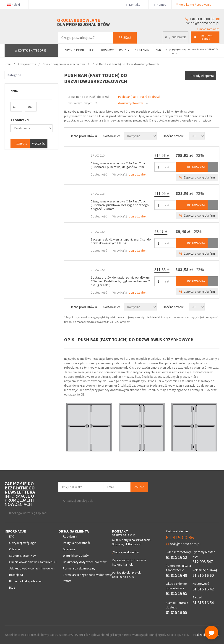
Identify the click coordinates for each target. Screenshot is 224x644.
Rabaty (124, 50)
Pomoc (160, 5)
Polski (15, 5)
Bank (157, 50)
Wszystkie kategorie (30, 50)
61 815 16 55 (176, 612)
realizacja (200, 635)
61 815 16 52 (176, 557)
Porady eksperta (202, 76)
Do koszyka (192, 167)
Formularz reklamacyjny (79, 568)
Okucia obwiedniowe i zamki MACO (33, 562)
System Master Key (22, 556)
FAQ (12, 536)
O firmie (15, 549)
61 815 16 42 (203, 589)
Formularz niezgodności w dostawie (87, 575)
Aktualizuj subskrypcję (78, 501)
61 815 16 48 (176, 575)
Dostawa (108, 50)
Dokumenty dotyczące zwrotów (85, 562)
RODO (67, 581)
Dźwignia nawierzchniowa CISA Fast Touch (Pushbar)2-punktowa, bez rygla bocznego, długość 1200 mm (120, 205)
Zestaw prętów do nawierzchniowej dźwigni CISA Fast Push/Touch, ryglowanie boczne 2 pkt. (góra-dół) (121, 281)
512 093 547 (203, 562)
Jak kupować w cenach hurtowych (32, 568)
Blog (93, 50)
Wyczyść (39, 144)
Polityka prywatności (77, 543)
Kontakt (135, 5)
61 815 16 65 (176, 593)
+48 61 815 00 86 (202, 19)
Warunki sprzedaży (76, 556)
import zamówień (208, 29)
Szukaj (125, 38)
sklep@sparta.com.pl (203, 23)
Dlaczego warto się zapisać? (28, 513)
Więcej (207, 120)
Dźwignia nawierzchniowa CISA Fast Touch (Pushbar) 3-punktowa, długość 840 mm (119, 165)
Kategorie (14, 75)
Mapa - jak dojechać (126, 552)
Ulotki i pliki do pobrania (25, 581)
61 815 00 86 (180, 537)
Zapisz (139, 487)
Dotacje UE (16, 575)
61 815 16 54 (203, 603)
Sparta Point (75, 50)
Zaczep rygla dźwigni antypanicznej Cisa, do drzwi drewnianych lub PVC (121, 241)
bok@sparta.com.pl (183, 544)
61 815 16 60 (203, 575)
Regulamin (142, 50)
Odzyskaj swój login (23, 543)
